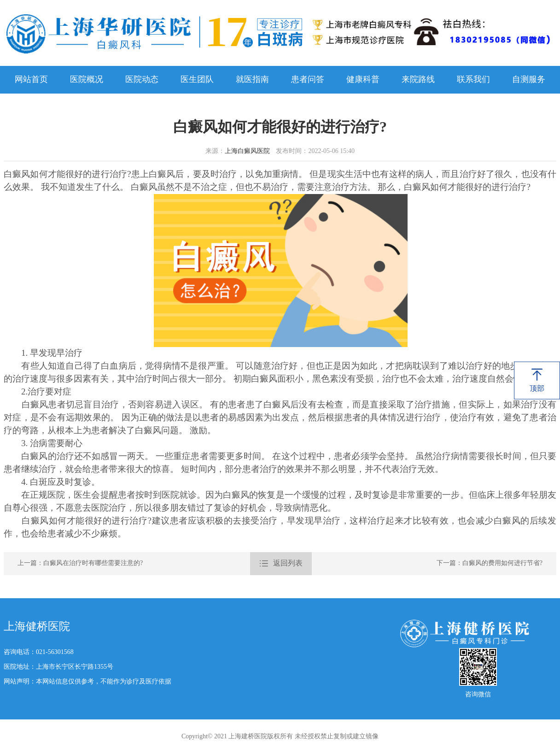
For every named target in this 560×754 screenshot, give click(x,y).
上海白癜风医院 (247, 151)
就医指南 (252, 80)
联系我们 (473, 80)
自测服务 (529, 80)
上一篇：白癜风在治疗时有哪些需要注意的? (80, 563)
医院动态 (142, 80)
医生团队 (197, 80)
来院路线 (418, 80)
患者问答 (308, 80)
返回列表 (281, 564)
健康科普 (363, 80)
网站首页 (31, 80)
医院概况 (87, 80)
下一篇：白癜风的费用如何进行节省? (490, 563)
